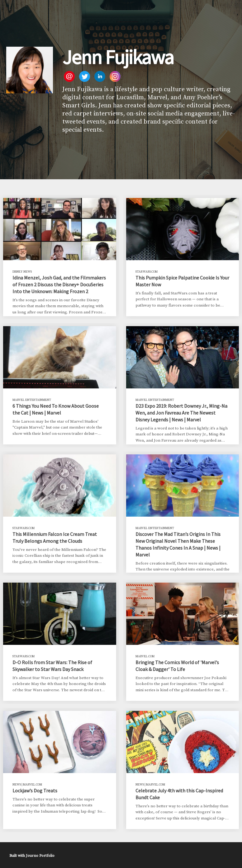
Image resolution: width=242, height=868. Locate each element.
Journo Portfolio (40, 856)
